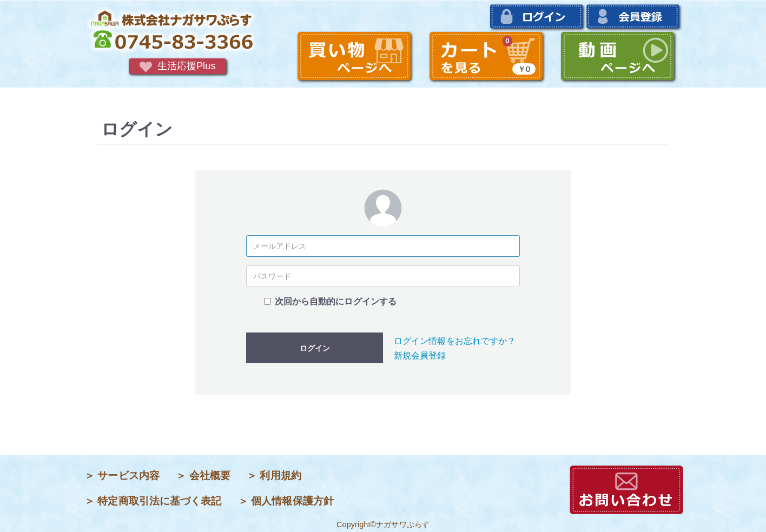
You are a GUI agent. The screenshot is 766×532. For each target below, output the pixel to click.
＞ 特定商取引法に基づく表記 (153, 501)
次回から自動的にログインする (336, 301)
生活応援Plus (178, 66)
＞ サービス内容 (122, 476)
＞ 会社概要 (203, 476)
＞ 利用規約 (274, 476)
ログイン (315, 348)
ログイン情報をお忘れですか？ (455, 341)
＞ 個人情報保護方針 (286, 501)
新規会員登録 (420, 355)
